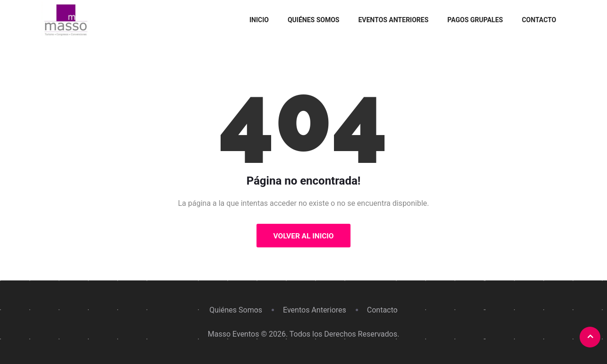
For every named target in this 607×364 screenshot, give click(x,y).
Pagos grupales (475, 20)
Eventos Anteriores (393, 20)
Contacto (539, 20)
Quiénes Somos (314, 20)
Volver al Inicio (303, 236)
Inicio (259, 20)
